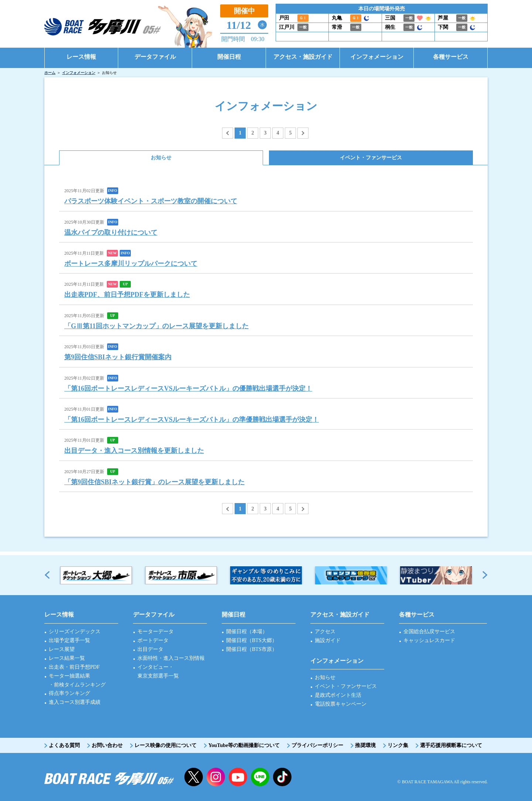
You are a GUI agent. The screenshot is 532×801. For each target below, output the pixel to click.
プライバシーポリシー (317, 745)
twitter (194, 777)
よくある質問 (64, 745)
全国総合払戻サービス (429, 632)
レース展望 (62, 649)
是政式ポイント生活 (338, 695)
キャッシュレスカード (429, 640)
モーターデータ (156, 632)
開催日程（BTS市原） (252, 649)
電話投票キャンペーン (341, 704)
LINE (260, 777)
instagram (216, 777)
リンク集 (398, 745)
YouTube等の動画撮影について (244, 745)
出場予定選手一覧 (69, 640)
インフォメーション (79, 73)
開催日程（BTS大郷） (252, 640)
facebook (282, 777)
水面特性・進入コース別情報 (171, 658)
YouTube (238, 777)
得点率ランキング (69, 693)
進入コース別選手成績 (75, 702)
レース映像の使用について (166, 745)
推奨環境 (365, 745)
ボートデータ (153, 640)
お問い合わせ (107, 745)
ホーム (50, 73)
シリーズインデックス (75, 632)
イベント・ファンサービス (346, 686)
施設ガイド (328, 640)
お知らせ (325, 677)
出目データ (150, 649)
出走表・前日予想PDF (74, 667)
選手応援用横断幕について (451, 745)
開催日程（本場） (247, 632)
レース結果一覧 (67, 658)
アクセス (325, 632)
